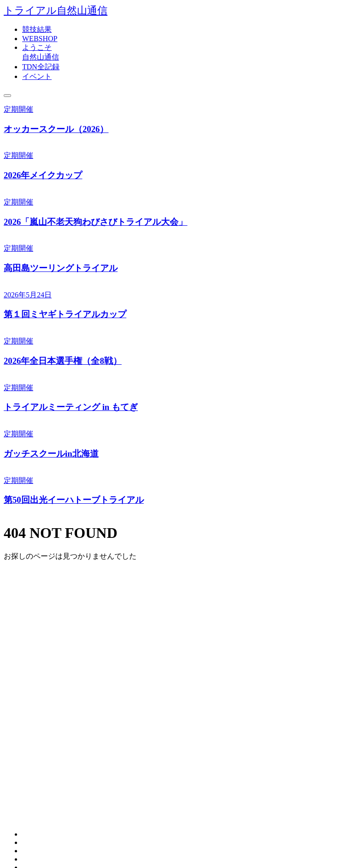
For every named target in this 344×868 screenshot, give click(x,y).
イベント (37, 76)
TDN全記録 (41, 67)
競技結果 (37, 29)
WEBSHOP (40, 39)
